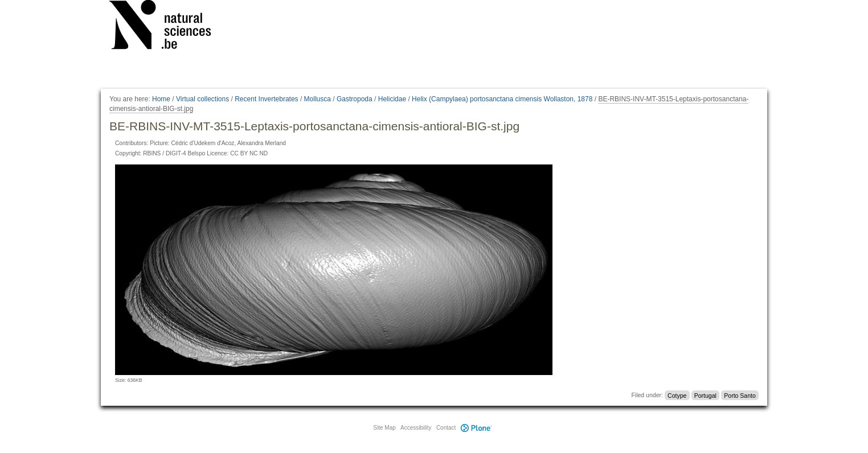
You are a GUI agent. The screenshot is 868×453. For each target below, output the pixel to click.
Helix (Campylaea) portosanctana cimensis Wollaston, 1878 (502, 99)
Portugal (705, 395)
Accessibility (416, 428)
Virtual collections (202, 99)
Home (161, 99)
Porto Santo (740, 395)
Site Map (384, 428)
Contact (446, 428)
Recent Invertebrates (266, 99)
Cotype (677, 395)
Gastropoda (355, 99)
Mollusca (318, 99)
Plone (476, 428)
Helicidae (392, 99)
